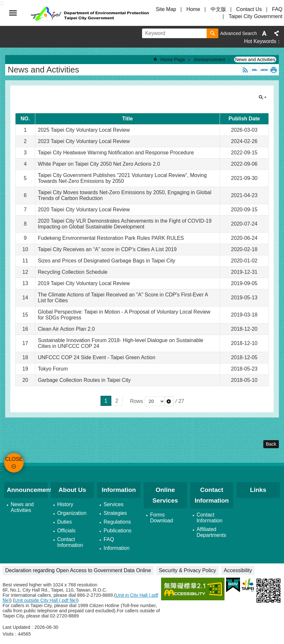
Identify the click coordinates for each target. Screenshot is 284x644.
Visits (8, 634)
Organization (72, 513)
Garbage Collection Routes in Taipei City (84, 380)
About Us (72, 490)
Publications (117, 531)
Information (119, 490)
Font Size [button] (264, 33)
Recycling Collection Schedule (73, 272)
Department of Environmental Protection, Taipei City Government (91, 13)
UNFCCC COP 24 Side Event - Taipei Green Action (97, 357)
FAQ (277, 9)
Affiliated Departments (212, 532)
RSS (245, 70)
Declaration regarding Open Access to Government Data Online (78, 570)
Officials (66, 531)
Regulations (117, 522)
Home (193, 9)
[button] (169, 401)
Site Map (166, 9)
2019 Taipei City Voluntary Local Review (84, 283)
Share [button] (277, 33)
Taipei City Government (256, 16)
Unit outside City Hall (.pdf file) (46, 600)
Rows (137, 401)
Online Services (165, 495)
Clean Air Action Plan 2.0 (66, 329)
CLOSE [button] (13, 13)
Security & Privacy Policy (187, 570)
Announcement (209, 60)
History (65, 504)
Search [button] (213, 33)
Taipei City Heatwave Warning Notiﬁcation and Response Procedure (116, 153)
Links (258, 490)
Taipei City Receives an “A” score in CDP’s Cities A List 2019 (107, 249)
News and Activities (255, 60)
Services (113, 504)
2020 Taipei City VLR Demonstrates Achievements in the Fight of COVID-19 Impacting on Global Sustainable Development (125, 224)
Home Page (173, 60)
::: (2, 469)
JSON (264, 70)
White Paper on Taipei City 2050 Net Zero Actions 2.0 (99, 164)
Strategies (115, 513)
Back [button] (271, 444)
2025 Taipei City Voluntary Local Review (84, 130)
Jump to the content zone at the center (3, 3)
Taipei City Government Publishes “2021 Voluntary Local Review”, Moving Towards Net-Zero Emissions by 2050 (122, 178)
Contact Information (70, 542)
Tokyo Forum (53, 369)
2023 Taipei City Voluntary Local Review (84, 141)
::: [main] (7, 53)
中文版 (218, 9)
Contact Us (249, 9)
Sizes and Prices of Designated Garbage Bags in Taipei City (107, 261)
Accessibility (238, 570)
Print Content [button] (274, 70)
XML (255, 70)
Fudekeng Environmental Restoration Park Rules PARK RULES (111, 238)
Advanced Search (238, 33)
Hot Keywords (260, 41)
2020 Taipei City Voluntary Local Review (84, 210)
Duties (65, 522)
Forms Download (162, 518)
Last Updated (16, 627)
